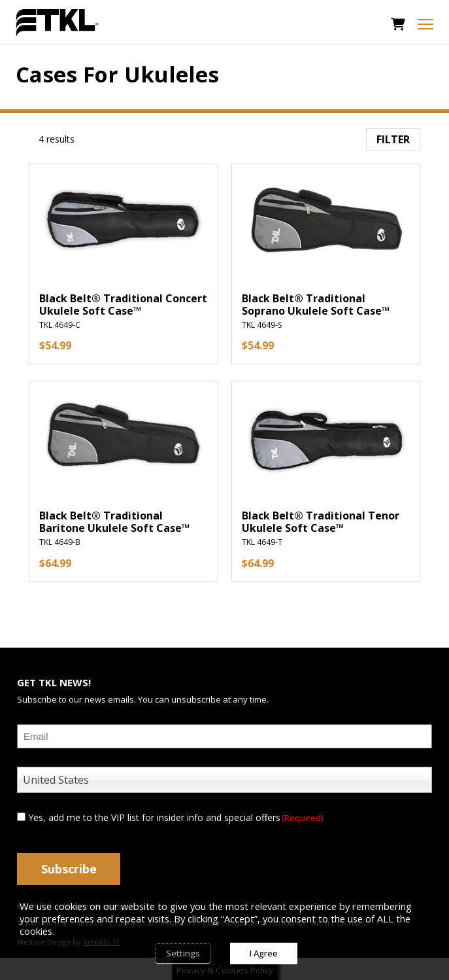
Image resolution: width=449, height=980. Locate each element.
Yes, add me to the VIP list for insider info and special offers (175, 817)
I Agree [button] (264, 953)
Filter (393, 139)
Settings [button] (183, 953)
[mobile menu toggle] (425, 24)
